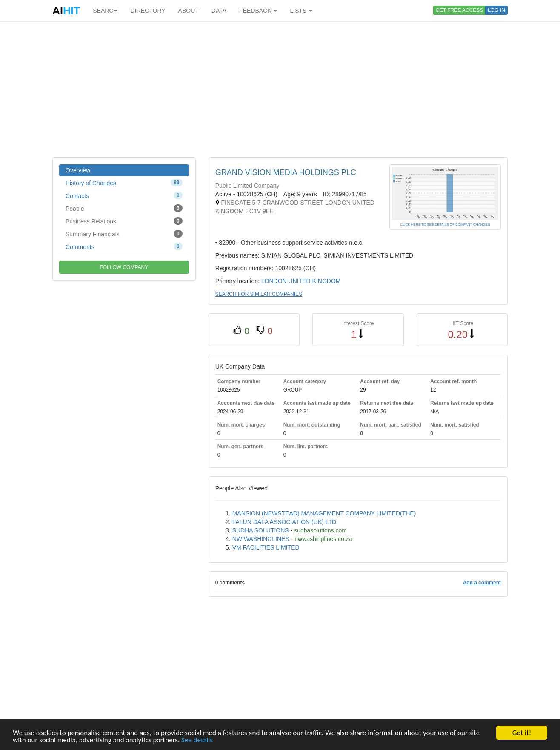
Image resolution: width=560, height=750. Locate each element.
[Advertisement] (280, 89)
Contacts (124, 195)
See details (197, 740)
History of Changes (124, 183)
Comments (124, 246)
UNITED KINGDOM (315, 281)
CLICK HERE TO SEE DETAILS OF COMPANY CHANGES (445, 225)
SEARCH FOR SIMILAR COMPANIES (259, 294)
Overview (78, 170)
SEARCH (105, 11)
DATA (219, 11)
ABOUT (189, 11)
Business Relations (124, 221)
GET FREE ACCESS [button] (460, 10)
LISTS (301, 11)
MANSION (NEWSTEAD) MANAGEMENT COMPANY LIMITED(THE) (324, 513)
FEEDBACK (258, 11)
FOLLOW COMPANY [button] (124, 267)
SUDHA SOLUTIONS (261, 530)
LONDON (274, 281)
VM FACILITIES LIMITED (266, 547)
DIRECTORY (148, 11)
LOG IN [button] (496, 10)
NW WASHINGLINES (261, 539)
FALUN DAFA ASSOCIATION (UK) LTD (284, 522)
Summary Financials (124, 234)
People (124, 208)
